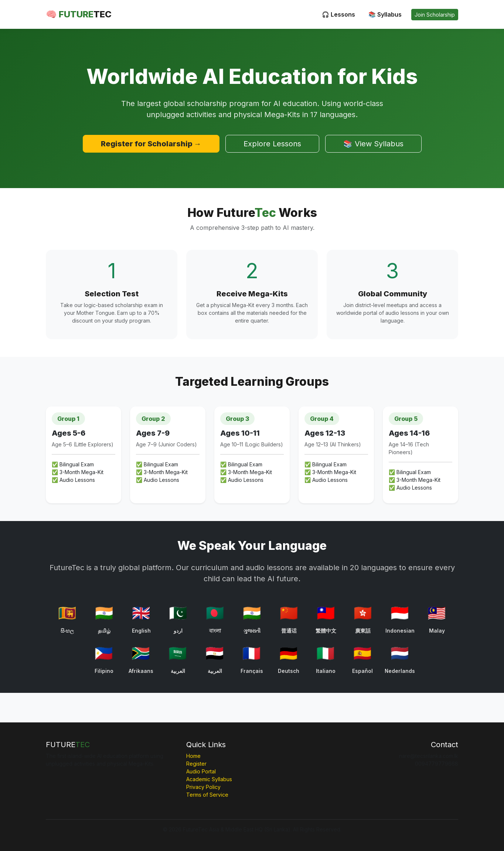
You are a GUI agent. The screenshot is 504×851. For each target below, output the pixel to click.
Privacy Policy (203, 787)
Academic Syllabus (209, 779)
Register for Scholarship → (151, 144)
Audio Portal (201, 771)
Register (196, 764)
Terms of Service (207, 795)
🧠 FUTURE (79, 14)
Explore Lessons (272, 144)
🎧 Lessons (338, 14)
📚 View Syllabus (373, 144)
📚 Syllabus (385, 14)
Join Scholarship (435, 15)
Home (193, 756)
